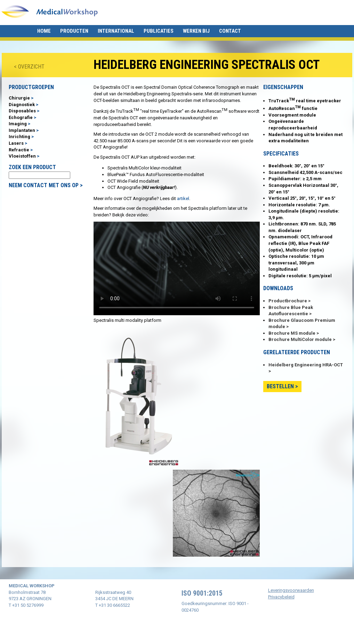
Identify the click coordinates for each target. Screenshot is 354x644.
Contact (230, 31)
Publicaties (159, 31)
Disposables (22, 111)
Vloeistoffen (22, 156)
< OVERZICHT (29, 67)
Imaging (18, 124)
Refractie (19, 150)
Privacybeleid (281, 597)
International (116, 31)
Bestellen (280, 386)
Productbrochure (288, 301)
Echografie (21, 117)
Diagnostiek (22, 105)
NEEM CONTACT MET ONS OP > (46, 185)
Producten (74, 31)
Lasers (16, 143)
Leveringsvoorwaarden (291, 590)
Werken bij (196, 31)
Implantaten (22, 130)
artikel (183, 198)
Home (44, 31)
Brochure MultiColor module (300, 339)
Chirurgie (19, 98)
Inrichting (19, 137)
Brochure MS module (292, 333)
